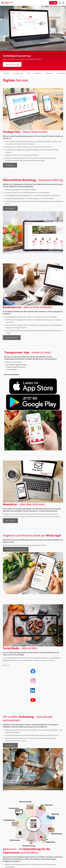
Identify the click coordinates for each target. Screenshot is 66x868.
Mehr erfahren (12, 64)
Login (55, 3)
